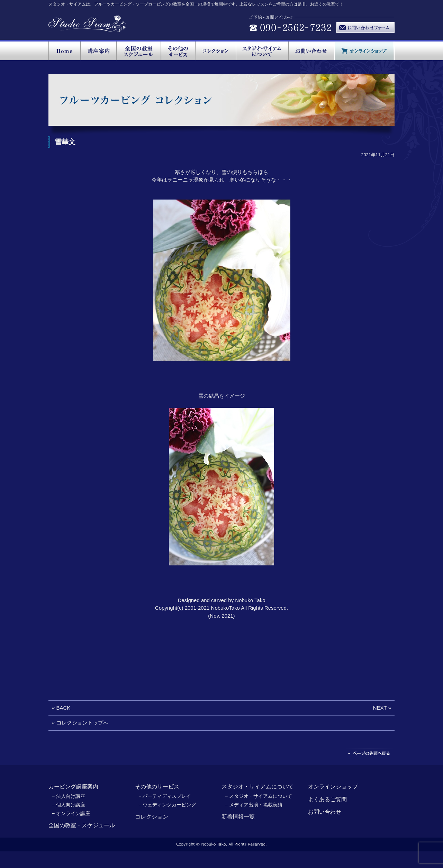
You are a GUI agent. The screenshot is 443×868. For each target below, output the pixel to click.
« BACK (61, 708)
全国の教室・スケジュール (82, 825)
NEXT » (382, 708)
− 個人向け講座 (69, 805)
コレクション (152, 817)
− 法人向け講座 (69, 796)
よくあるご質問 (327, 799)
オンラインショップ (333, 787)
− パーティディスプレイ (165, 796)
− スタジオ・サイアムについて (259, 796)
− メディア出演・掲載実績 (254, 805)
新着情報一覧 (238, 817)
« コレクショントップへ (80, 723)
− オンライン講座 (71, 813)
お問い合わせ (325, 812)
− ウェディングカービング (167, 805)
